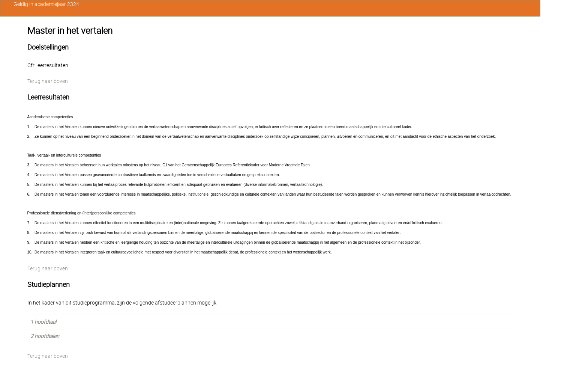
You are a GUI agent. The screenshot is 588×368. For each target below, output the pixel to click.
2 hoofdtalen (45, 336)
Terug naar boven (48, 81)
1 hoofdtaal (43, 322)
